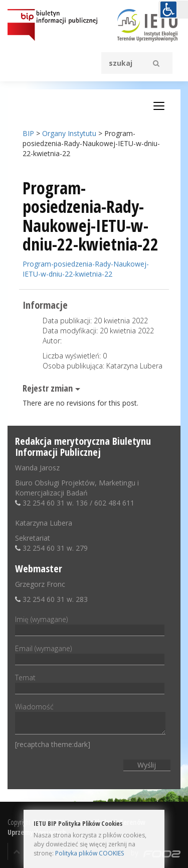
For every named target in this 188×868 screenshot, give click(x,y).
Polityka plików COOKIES (89, 853)
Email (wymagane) (90, 654)
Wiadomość (90, 719)
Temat (90, 683)
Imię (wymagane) (90, 625)
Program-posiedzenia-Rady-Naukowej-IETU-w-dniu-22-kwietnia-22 (86, 269)
